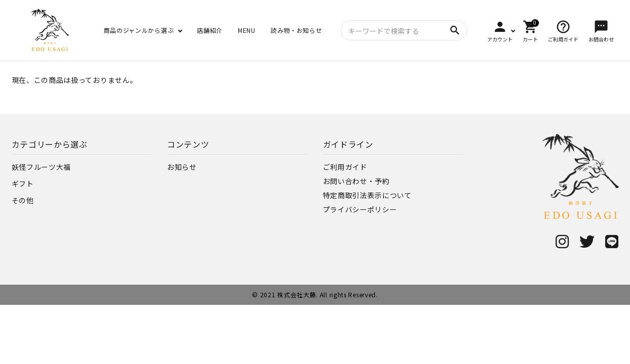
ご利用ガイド (345, 167)
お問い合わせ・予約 (356, 181)
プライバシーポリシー (360, 209)
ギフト (23, 184)
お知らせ (182, 167)
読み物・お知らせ (297, 30)
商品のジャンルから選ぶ (139, 30)
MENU (247, 30)
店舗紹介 (210, 30)
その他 (23, 200)
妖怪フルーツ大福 (41, 167)
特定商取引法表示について (367, 195)
